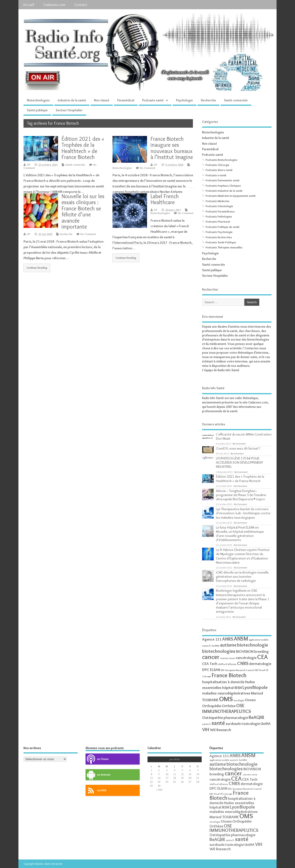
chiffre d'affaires (227, 664)
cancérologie (246, 658)
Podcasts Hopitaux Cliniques (223, 186)
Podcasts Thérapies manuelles (224, 247)
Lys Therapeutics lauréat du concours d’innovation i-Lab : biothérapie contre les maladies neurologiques (243, 513)
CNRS (243, 663)
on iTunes (97, 759)
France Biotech (229, 675)
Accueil (28, 5)
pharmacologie (236, 718)
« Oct (159, 790)
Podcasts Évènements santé (223, 180)
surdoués (233, 724)
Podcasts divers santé (219, 170)
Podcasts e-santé (216, 175)
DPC (206, 670)
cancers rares (227, 658)
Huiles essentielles (239, 803)
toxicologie (251, 724)
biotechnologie (253, 645)
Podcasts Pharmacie (218, 222)
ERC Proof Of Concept (221, 794)
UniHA (266, 724)
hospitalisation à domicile (223, 682)
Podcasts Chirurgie (217, 165)
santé (218, 723)
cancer (211, 657)
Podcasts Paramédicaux (220, 211)
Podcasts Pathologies (219, 216)
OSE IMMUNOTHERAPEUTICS (227, 708)
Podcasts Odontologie (219, 206)
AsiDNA (215, 646)
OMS (226, 699)
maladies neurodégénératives (226, 693)
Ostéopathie (212, 718)
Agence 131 (212, 639)
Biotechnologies (38, 100)
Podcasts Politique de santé (223, 227)
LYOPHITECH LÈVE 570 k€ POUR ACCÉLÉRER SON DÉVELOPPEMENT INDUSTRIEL (240, 462)
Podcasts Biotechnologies (221, 160)
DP (29, 165)
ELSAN (215, 670)
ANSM (241, 639)
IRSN (238, 688)
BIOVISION (245, 651)
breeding (261, 651)
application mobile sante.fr (224, 760)
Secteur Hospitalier (69, 110)
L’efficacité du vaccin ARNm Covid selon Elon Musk (244, 436)
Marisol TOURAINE (224, 817)
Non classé (102, 100)
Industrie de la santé (72, 100)
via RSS (96, 790)
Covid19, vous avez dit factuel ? (238, 448)
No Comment (148, 168)
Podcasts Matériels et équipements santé (231, 196)
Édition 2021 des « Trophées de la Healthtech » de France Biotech (83, 148)
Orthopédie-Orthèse (219, 706)
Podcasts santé (153, 100)
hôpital (228, 688)
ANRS (228, 639)
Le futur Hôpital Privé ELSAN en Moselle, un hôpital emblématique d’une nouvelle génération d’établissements (240, 534)
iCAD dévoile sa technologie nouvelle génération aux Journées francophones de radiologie (242, 576)
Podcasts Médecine (217, 201)
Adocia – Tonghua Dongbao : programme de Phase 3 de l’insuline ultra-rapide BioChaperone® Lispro (241, 495)
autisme (228, 645)
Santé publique (37, 110)
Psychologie (184, 100)
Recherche (208, 100)
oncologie (239, 700)
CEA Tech (210, 664)
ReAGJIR (256, 717)
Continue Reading (37, 268)
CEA (262, 657)
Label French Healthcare (165, 199)
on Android (98, 775)
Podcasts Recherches (219, 237)
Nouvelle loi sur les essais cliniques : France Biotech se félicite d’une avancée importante (83, 211)
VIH (206, 729)
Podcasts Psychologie (219, 232)
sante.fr (206, 724)
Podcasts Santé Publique (221, 242)
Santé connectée (236, 100)
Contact (81, 5)
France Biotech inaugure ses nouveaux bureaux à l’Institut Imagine (172, 148)
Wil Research (221, 730)
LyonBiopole (255, 687)
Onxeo (250, 700)
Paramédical (126, 100)
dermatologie (260, 664)
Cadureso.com (54, 5)
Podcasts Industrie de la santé (224, 191)
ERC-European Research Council (237, 670)
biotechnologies (219, 651)
